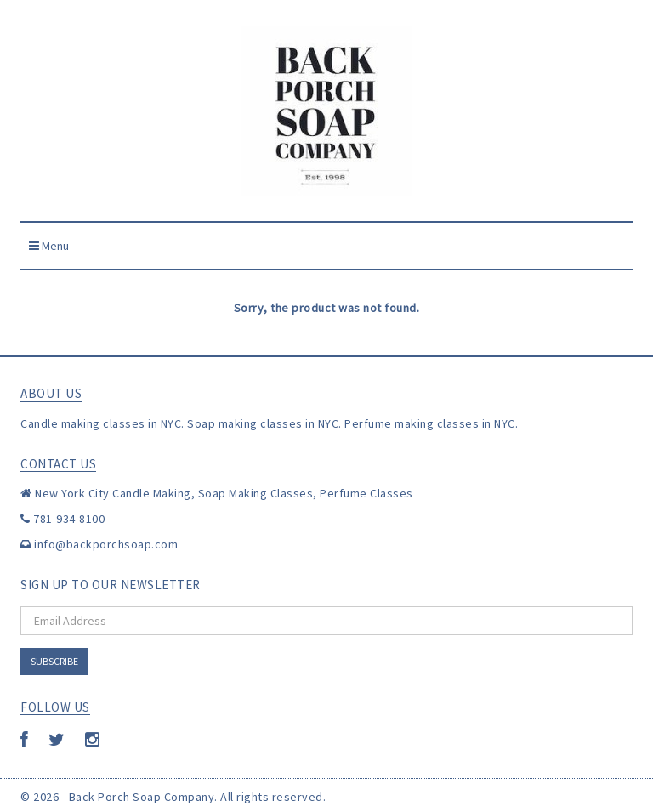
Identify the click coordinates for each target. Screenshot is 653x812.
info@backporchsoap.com (106, 544)
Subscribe (54, 661)
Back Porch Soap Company (142, 797)
